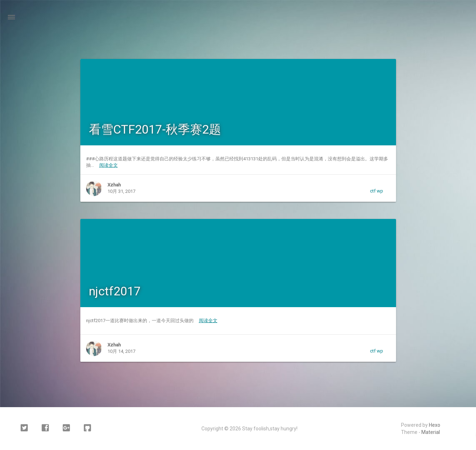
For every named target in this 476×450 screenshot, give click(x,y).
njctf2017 (115, 291)
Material (431, 432)
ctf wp (377, 191)
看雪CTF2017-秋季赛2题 (155, 129)
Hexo (435, 425)
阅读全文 (109, 165)
